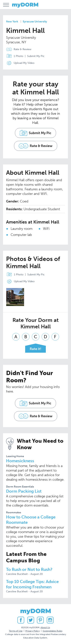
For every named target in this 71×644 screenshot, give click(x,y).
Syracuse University (35, 22)
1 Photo (14, 56)
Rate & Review (22, 49)
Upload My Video (24, 63)
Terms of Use (16, 631)
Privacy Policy (33, 631)
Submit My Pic (36, 56)
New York (12, 22)
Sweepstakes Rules (52, 631)
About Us (45, 627)
